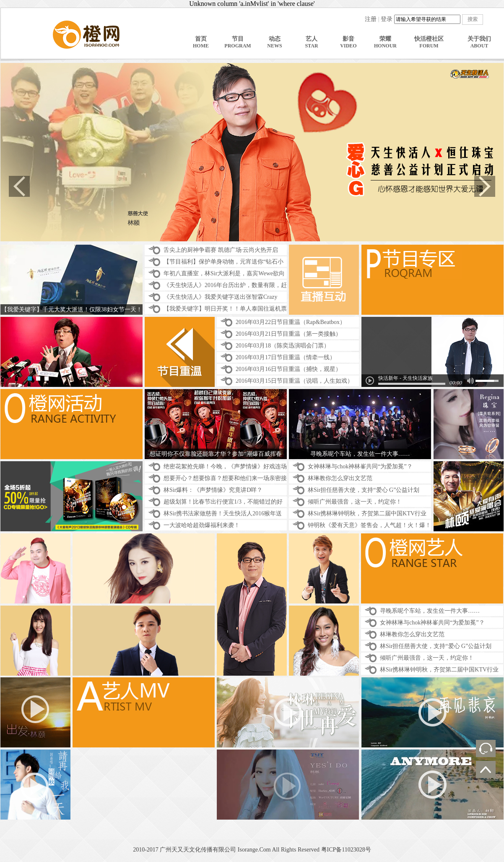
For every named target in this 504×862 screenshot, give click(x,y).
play (370, 381)
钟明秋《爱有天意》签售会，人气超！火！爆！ (369, 525)
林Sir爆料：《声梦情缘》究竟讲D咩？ (213, 490)
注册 (371, 19)
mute (470, 381)
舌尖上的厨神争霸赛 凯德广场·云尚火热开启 (221, 250)
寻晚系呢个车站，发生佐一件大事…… (430, 611)
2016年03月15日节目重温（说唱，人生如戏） (294, 381)
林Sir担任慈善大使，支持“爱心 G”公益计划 (364, 490)
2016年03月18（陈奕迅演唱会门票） (283, 346)
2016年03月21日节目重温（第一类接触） (288, 334)
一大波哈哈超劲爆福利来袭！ (202, 525)
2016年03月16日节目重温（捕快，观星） (288, 369)
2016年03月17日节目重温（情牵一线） (286, 357)
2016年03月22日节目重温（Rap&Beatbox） (291, 322)
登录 (387, 19)
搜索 (473, 19)
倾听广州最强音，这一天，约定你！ (355, 502)
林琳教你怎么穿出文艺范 (340, 478)
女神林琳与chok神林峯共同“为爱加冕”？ (360, 466)
